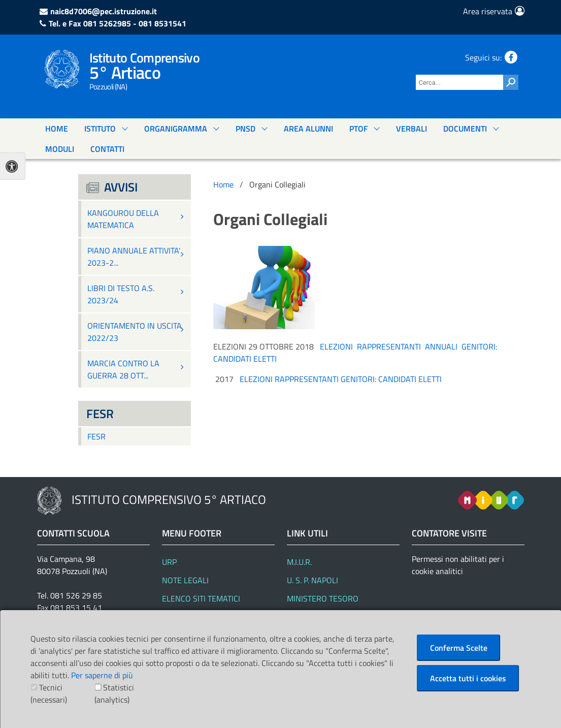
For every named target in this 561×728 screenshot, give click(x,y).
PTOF (358, 129)
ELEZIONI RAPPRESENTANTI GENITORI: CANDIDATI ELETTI (341, 379)
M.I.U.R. (299, 562)
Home (57, 129)
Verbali (411, 129)
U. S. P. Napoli (312, 580)
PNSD (245, 129)
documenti (465, 129)
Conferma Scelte (459, 648)
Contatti (107, 149)
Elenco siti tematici (201, 598)
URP (169, 562)
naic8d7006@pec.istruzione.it (104, 11)
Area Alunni (308, 129)
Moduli (60, 149)
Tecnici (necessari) (49, 693)
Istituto (100, 129)
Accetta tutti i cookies (468, 678)
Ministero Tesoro (323, 598)
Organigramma (176, 129)
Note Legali (185, 580)
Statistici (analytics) (114, 693)
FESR (96, 436)
